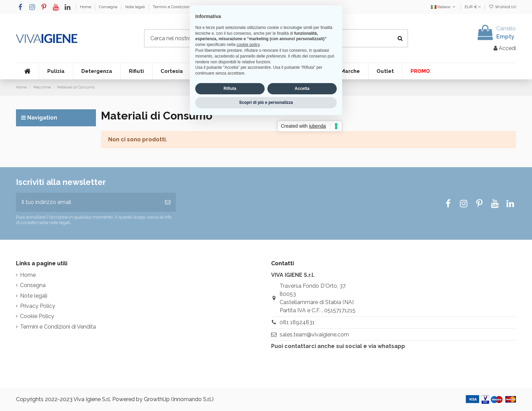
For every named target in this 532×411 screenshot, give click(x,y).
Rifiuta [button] (230, 234)
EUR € (473, 7)
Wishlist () (502, 7)
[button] (56, 71)
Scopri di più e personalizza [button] (266, 248)
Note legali (136, 7)
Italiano (444, 7)
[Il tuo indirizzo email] (88, 202)
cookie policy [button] (248, 190)
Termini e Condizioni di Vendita (181, 7)
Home (86, 7)
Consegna (109, 7)
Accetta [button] (302, 234)
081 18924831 (297, 322)
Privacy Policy (38, 306)
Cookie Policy (37, 316)
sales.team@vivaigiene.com (314, 335)
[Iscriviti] (168, 202)
